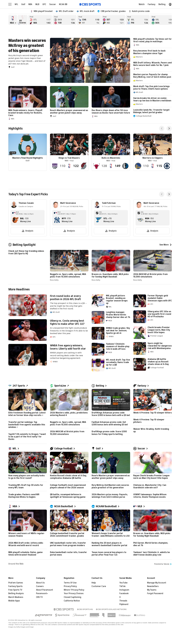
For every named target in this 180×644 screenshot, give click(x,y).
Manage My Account (157, 583)
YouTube (123, 583)
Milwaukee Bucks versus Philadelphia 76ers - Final (138, 20)
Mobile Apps (14, 601)
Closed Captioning (72, 597)
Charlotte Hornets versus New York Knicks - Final (89, 20)
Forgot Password (155, 593)
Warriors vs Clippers (153, 152)
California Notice (72, 601)
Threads (123, 601)
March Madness (16, 597)
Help (94, 583)
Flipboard (124, 604)
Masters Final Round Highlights (28, 152)
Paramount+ (42, 593)
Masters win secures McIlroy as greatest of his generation (69, 60)
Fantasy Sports (15, 586)
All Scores (23, 20)
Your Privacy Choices (74, 593)
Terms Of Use (70, 583)
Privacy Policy (70, 586)
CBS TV (39, 597)
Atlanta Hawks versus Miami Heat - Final (40, 20)
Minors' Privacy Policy (74, 590)
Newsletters (153, 586)
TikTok (122, 586)
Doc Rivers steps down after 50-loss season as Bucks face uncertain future (111, 102)
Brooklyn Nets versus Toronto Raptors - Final (64, 20)
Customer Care (99, 586)
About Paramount (45, 590)
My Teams (152, 590)
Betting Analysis (16, 593)
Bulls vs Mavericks (111, 152)
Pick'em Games (16, 583)
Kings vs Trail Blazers (69, 152)
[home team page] (15, 220)
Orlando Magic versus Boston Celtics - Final (162, 20)
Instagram (124, 590)
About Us (40, 583)
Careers (40, 586)
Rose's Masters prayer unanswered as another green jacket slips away (69, 102)
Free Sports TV (15, 590)
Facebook (124, 593)
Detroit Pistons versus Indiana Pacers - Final (113, 20)
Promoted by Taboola (163, 564)
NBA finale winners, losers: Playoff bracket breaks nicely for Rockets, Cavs (28, 103)
